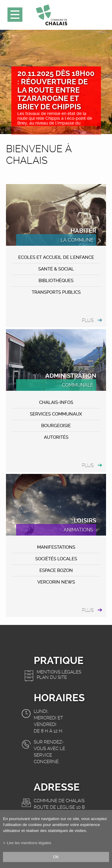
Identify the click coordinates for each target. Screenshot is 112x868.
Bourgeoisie (56, 426)
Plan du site (52, 677)
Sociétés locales (56, 559)
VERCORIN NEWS (56, 582)
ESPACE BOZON (56, 570)
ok (56, 857)
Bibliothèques (56, 281)
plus (88, 320)
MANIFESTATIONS (56, 547)
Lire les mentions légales (29, 843)
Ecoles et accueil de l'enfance (56, 257)
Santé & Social (56, 269)
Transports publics (56, 292)
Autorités (56, 437)
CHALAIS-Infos (56, 402)
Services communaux (56, 414)
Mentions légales (59, 672)
